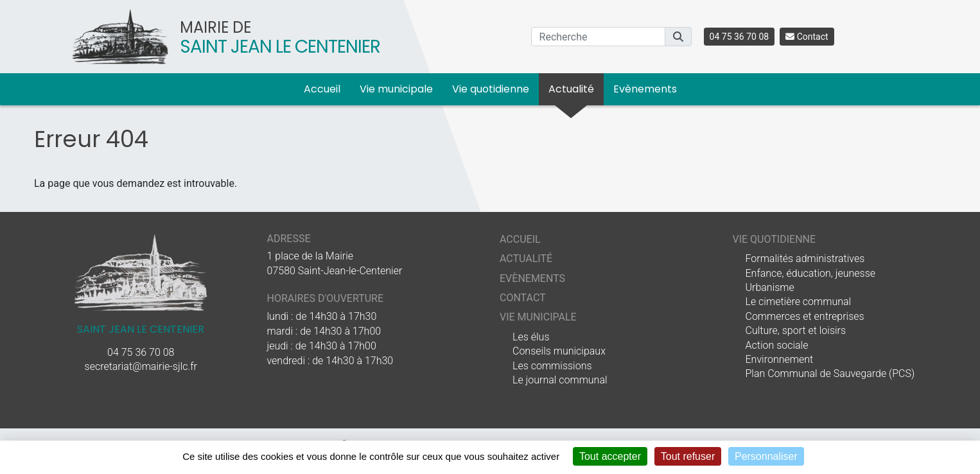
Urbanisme (770, 287)
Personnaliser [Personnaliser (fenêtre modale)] (766, 456)
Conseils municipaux (559, 351)
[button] (678, 37)
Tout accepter (610, 456)
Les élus (531, 337)
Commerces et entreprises (805, 316)
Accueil (322, 89)
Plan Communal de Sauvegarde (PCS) (830, 373)
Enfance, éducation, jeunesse (811, 273)
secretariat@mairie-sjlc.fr (141, 366)
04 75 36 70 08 (739, 37)
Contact (807, 37)
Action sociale (777, 345)
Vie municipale (396, 89)
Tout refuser (688, 456)
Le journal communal (560, 380)
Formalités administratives (805, 259)
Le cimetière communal (799, 302)
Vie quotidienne (491, 89)
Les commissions (552, 366)
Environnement (780, 359)
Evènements (645, 89)
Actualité (571, 89)
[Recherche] (598, 37)
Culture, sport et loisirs (796, 330)
